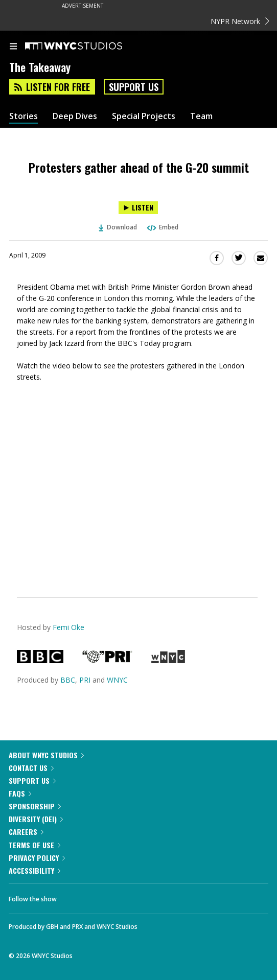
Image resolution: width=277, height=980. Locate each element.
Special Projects (144, 116)
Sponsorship (35, 806)
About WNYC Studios (46, 755)
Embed (162, 227)
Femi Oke (68, 627)
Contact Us (31, 768)
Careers (26, 832)
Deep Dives (75, 116)
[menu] (13, 47)
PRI (85, 680)
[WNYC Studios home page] (86, 46)
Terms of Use (34, 845)
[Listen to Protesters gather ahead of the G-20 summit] (138, 208)
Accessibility (34, 870)
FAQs (20, 793)
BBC (68, 680)
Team (201, 116)
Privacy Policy (37, 858)
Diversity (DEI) (36, 819)
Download (118, 227)
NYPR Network (240, 21)
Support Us (134, 87)
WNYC (117, 680)
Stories (24, 116)
